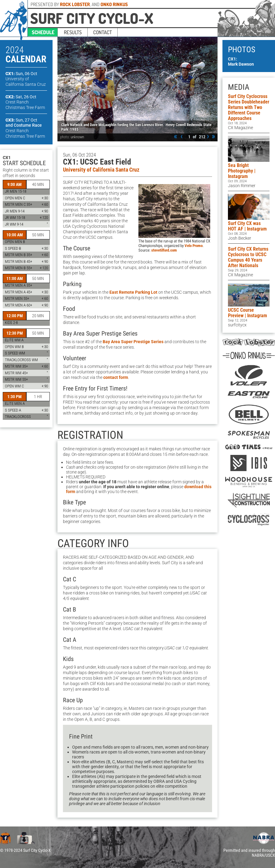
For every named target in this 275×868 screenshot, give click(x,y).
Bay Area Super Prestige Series (133, 342)
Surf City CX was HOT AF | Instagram (247, 226)
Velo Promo (194, 246)
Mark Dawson (241, 64)
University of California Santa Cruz (101, 170)
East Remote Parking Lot (133, 292)
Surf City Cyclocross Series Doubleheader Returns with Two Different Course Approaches (249, 107)
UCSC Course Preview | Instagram (248, 313)
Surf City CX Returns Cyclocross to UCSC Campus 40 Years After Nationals (248, 257)
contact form (116, 377)
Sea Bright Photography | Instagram (242, 171)
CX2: (21, 97)
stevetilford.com (164, 250)
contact (103, 32)
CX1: (21, 74)
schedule (43, 32)
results (73, 32)
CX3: (21, 120)
